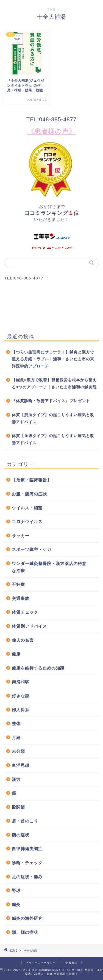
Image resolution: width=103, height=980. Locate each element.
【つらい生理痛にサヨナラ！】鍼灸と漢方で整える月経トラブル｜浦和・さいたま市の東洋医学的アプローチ (53, 359)
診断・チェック (27, 863)
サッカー (21, 536)
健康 (16, 654)
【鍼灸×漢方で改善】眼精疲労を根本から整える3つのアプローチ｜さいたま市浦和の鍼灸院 (54, 384)
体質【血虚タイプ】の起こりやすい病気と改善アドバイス (53, 439)
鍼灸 (16, 904)
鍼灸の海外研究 (27, 918)
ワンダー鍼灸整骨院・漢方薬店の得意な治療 (49, 567)
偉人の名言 (23, 640)
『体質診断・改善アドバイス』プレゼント (51, 401)
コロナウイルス (27, 522)
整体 (16, 724)
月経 (16, 738)
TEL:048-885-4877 (51, 119)
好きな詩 (21, 696)
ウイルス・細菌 (27, 508)
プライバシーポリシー (41, 963)
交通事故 (21, 598)
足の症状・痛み (27, 877)
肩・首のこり (25, 821)
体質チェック (25, 612)
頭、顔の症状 (25, 932)
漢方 (16, 779)
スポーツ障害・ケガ (32, 549)
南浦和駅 (21, 682)
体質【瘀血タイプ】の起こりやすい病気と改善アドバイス (53, 418)
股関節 (18, 807)
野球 (16, 890)
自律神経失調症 (27, 849)
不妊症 (18, 584)
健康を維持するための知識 (38, 668)
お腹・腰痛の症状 (29, 494)
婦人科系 (21, 710)
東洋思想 (21, 765)
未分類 (18, 751)
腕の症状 (21, 835)
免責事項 (71, 963)
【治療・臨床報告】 (32, 480)
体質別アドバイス (29, 626)
